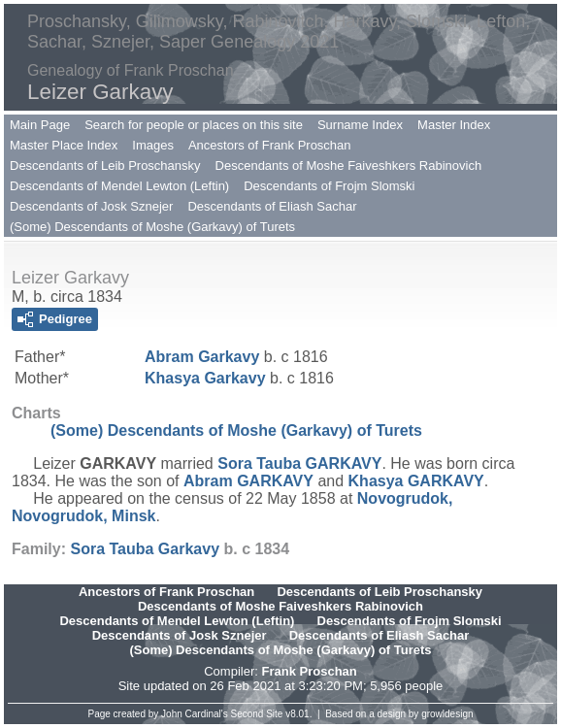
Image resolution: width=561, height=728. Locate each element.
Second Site (257, 714)
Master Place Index (64, 145)
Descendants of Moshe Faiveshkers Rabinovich (349, 165)
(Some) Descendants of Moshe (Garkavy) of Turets (152, 227)
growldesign (447, 714)
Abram (202, 357)
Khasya (205, 378)
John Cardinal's (195, 714)
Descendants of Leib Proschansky (105, 165)
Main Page (40, 125)
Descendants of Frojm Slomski (329, 186)
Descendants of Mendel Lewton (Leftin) (119, 186)
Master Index (454, 125)
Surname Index (360, 125)
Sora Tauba (299, 463)
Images (153, 145)
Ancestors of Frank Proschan (270, 145)
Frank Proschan (309, 671)
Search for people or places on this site (194, 125)
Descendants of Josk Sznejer (91, 206)
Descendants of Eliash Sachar (272, 206)
